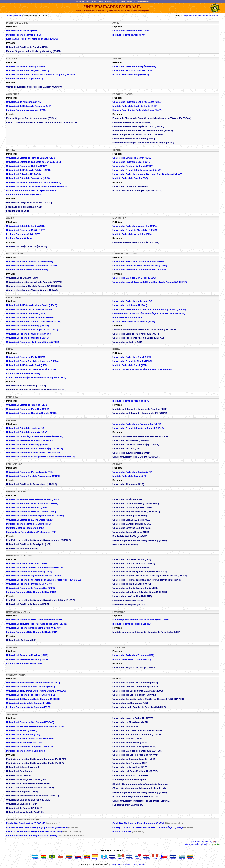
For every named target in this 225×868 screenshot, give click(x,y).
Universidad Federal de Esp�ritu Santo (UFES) (137, 102)
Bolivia (43, 858)
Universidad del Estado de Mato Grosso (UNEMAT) (33, 266)
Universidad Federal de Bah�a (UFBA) (27, 166)
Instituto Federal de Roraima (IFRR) (25, 663)
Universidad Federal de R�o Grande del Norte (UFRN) (35, 620)
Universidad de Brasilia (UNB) (22, 31)
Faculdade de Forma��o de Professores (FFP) (31, 532)
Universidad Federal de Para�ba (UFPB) (28, 409)
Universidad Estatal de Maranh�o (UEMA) (135, 230)
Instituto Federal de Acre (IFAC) (129, 35)
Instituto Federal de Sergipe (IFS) (130, 476)
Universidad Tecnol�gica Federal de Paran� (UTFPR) (35, 436)
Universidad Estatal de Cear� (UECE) (132, 158)
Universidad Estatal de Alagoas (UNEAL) (28, 70)
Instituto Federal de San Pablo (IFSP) (26, 751)
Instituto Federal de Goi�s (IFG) (23, 234)
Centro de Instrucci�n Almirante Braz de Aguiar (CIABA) (36, 377)
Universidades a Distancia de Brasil (200, 16)
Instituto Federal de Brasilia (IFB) (24, 35)
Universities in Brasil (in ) (207, 842)
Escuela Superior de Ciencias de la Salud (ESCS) (32, 39)
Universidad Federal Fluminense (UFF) (27, 508)
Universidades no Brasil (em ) (204, 844)
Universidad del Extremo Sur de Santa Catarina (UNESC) (36, 691)
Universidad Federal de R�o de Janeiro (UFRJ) (31, 512)
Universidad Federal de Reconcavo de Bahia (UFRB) (34, 182)
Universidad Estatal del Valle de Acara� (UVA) (137, 170)
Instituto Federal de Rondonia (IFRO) (132, 624)
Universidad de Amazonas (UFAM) (24, 102)
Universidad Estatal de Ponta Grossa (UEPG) (30, 440)
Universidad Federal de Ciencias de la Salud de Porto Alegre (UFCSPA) (43, 580)
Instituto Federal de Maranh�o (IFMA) (132, 234)
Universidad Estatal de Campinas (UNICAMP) (30, 747)
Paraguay (146, 858)
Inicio (78, 1)
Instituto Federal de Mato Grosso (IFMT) (27, 270)
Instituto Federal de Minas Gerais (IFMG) (134, 322)
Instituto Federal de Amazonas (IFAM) (26, 110)
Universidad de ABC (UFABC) (22, 730)
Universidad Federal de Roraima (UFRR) (27, 655)
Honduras (112, 858)
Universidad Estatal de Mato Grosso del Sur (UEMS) (140, 266)
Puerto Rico (164, 858)
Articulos (86, 1)
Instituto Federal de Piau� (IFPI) (130, 365)
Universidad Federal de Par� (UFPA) (26, 357)
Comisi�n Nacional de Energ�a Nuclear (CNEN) (138, 823)
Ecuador (87, 858)
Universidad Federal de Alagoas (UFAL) (27, 66)
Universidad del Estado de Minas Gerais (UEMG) (32, 305)
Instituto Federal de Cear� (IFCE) (130, 178)
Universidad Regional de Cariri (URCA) (133, 166)
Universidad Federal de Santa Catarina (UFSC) (31, 687)
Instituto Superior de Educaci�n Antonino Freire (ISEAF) (142, 369)
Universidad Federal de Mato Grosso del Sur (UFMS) (140, 270)
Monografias (120, 1)
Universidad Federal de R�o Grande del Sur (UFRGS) (35, 568)
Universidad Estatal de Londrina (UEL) (26, 428)
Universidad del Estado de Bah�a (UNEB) (28, 170)
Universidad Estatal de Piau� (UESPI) (132, 361)
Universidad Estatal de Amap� (133, 70)
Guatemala (104, 858)
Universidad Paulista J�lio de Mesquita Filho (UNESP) (35, 726)
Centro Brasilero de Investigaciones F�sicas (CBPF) (34, 831)
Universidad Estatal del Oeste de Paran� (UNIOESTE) (35, 449)
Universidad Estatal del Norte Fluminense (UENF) (32, 503)
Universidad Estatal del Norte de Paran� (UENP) (138, 428)
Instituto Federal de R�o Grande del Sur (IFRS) (31, 592)
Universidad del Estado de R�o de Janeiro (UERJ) (33, 499)
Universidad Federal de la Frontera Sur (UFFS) (137, 424)
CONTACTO (139, 864)
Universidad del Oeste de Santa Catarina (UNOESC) (33, 699)
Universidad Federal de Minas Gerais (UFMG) (30, 317)
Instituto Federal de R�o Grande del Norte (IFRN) (32, 632)
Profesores (131, 1)
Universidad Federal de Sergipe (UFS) (132, 472)
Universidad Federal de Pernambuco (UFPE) (29, 472)
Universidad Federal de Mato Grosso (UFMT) (30, 262)
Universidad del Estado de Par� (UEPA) (27, 365)
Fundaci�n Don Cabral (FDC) (128, 317)
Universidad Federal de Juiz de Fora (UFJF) (29, 309)
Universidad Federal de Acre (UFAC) (131, 31)
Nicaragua (129, 858)
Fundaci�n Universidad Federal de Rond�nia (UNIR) (141, 620)
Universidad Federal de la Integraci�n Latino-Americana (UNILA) (41, 457)
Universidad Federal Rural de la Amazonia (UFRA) (32, 361)
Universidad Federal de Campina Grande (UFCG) (32, 413)
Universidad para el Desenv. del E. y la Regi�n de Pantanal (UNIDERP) (150, 282)
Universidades (143, 1)
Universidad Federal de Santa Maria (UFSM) (29, 572)
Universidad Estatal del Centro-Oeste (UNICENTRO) (33, 453)
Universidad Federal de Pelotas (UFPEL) (27, 563)
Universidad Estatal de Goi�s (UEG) (25, 226)
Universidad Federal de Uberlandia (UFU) (28, 338)
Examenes (109, 1)
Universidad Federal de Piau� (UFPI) (132, 357)
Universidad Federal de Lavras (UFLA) (26, 313)
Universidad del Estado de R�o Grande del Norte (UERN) (37, 624)
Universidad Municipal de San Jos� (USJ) (29, 703)
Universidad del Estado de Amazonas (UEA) (29, 106)
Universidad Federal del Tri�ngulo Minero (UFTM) (33, 342)
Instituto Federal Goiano (19, 238)
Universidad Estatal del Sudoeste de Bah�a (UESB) (34, 162)
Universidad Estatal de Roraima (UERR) (27, 659)
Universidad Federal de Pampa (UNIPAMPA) (29, 584)
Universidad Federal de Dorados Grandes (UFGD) (138, 262)
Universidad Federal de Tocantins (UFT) (133, 655)
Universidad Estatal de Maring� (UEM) (27, 432)
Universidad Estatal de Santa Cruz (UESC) (28, 178)
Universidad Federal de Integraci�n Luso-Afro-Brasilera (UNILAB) (147, 174)
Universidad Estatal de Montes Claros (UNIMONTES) (34, 322)
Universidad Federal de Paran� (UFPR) (27, 444)
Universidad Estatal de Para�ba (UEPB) (27, 405)
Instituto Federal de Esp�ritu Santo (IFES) (135, 106)
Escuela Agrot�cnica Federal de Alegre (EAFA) (137, 110)
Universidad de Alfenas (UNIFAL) (130, 305)
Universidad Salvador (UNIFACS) (23, 174)
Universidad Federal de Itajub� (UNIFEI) (27, 326)
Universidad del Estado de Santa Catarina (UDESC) (33, 683)
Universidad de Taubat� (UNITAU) (24, 743)
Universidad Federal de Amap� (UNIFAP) (134, 66)
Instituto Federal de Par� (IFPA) (23, 373)
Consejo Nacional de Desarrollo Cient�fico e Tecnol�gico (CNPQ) (148, 827)
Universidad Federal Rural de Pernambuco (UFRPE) (33, 476)
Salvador (173, 858)
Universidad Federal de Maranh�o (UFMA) (135, 226)
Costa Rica (78, 858)
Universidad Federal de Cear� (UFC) (132, 162)
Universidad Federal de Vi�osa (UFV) (132, 301)
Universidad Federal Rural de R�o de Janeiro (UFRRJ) (35, 516)
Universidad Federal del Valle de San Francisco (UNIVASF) (37, 186)
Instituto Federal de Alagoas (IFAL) (25, 79)
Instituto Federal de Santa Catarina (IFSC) (28, 707)
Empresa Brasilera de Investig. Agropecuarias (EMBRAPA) (37, 827)
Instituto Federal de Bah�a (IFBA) (24, 195)
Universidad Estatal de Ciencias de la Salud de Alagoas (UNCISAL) (41, 75)
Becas (93, 1)
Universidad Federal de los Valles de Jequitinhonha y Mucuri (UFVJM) (149, 309)
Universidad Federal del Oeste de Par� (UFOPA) (32, 369)
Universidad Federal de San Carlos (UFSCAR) (30, 722)
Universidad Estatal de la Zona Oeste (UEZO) (30, 520)
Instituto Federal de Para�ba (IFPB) (131, 401)
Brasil (52, 858)
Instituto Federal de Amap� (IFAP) (131, 75)
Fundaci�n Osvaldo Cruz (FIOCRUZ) (26, 823)
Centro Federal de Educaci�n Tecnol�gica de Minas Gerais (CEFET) (149, 313)
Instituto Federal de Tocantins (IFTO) (132, 659)
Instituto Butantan (122, 831)
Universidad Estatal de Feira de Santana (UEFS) (31, 158)
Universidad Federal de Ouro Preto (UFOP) (29, 334)
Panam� (138, 858)
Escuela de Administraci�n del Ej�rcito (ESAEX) (32, 190)
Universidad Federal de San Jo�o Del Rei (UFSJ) (32, 330)
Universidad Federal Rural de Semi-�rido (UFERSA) (34, 628)
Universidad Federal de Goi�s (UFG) (26, 230)
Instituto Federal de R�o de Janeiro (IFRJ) (29, 524)
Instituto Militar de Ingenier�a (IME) (25, 528)
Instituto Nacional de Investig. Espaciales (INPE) (32, 835)
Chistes (100, 1)
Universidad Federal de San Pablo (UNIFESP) (30, 739)
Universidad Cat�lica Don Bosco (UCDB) (134, 278)
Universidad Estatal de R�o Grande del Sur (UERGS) (34, 576)
